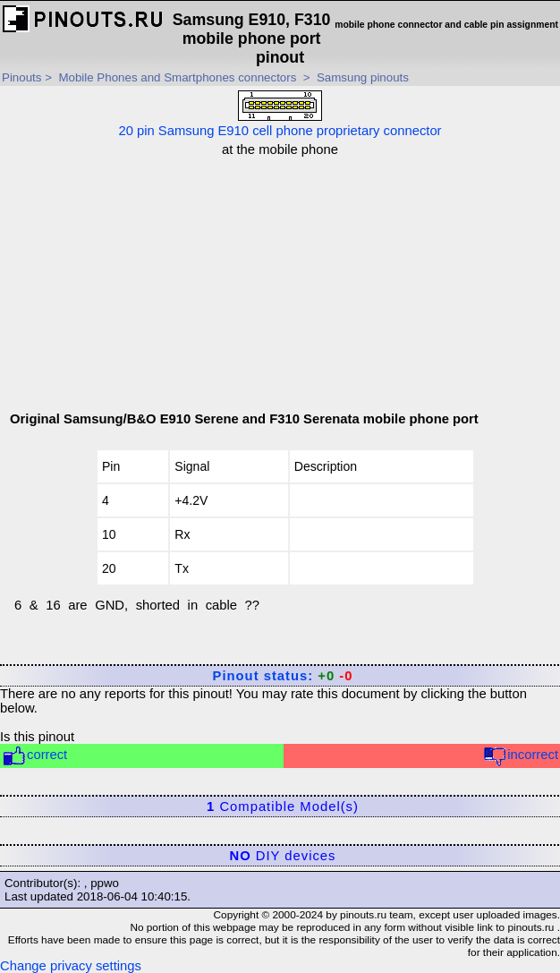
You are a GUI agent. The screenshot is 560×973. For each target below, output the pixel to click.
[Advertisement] (285, 282)
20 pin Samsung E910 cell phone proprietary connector (280, 114)
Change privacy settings (71, 966)
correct (34, 756)
